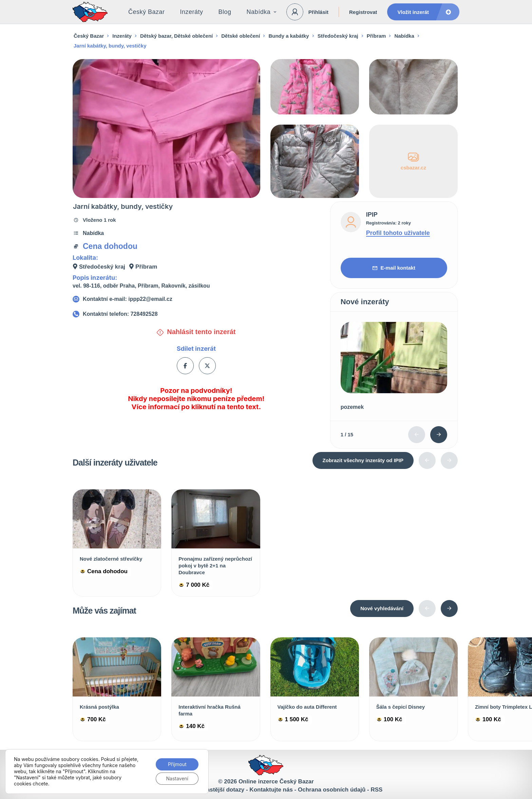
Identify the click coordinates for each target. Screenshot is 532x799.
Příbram (376, 36)
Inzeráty (192, 12)
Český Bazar (147, 12)
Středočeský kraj (338, 36)
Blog (225, 12)
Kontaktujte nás (271, 790)
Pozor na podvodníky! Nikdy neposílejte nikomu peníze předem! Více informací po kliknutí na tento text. (196, 399)
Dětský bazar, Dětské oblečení (176, 36)
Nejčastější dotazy (219, 790)
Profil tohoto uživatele (398, 233)
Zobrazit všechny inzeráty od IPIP (363, 460)
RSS (376, 790)
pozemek (352, 407)
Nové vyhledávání (382, 608)
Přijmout (177, 764)
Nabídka (262, 12)
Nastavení (177, 778)
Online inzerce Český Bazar (276, 782)
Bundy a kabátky (289, 36)
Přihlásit (318, 12)
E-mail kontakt (394, 268)
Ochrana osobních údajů (332, 790)
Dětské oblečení (241, 36)
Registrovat (363, 12)
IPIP (372, 215)
